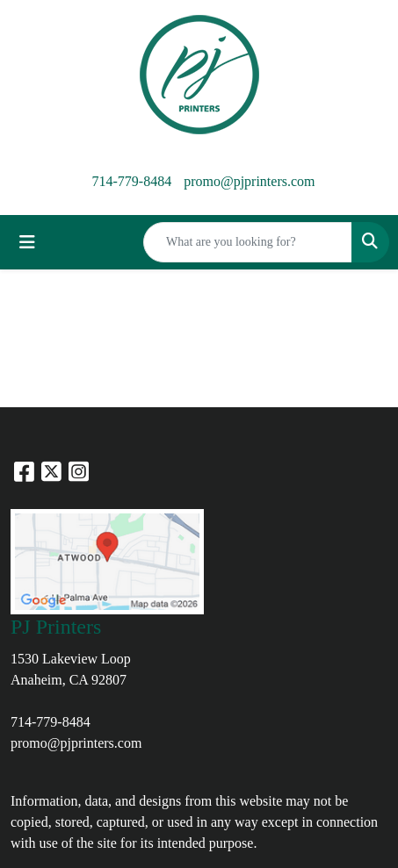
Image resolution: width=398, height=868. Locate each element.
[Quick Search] (248, 242)
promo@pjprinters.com (249, 181)
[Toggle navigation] (27, 242)
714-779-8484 (131, 181)
